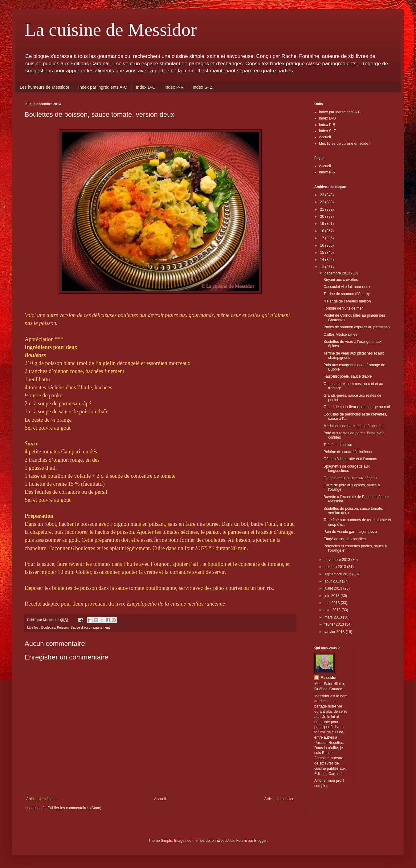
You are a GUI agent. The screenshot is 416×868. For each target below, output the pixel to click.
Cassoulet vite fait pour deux (347, 287)
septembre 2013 (338, 574)
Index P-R (174, 87)
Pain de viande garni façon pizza (350, 532)
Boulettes (48, 627)
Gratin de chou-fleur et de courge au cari (357, 407)
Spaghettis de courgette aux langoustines (347, 468)
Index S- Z (203, 87)
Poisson (63, 627)
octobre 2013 (336, 567)
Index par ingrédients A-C (103, 87)
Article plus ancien (279, 799)
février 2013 (335, 624)
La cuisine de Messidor (111, 30)
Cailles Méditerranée (341, 335)
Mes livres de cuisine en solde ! (345, 144)
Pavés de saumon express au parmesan (357, 327)
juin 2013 (332, 596)
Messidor (329, 678)
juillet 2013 (334, 588)
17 (323, 238)
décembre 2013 (338, 273)
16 (323, 245)
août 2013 (333, 581)
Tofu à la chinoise (338, 445)
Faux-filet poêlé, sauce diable (348, 376)
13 (323, 267)
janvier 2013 (335, 632)
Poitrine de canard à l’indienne (348, 452)
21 (323, 209)
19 (323, 224)
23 (323, 195)
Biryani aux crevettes (341, 280)
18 (323, 231)
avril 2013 (333, 610)
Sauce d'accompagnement (90, 627)
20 (323, 217)
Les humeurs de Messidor (45, 87)
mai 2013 (333, 603)
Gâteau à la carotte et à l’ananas (350, 459)
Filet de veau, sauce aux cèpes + (351, 478)
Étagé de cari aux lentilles (345, 539)
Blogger (261, 841)
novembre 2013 (338, 560)
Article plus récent (41, 799)
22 (323, 202)
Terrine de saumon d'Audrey (347, 294)
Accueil (160, 799)
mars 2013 (334, 617)
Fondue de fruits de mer (343, 308)
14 (323, 260)
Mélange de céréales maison (347, 301)
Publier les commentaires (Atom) (75, 808)
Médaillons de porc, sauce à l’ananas (354, 426)
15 (323, 253)
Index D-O (146, 87)
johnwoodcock (222, 841)
